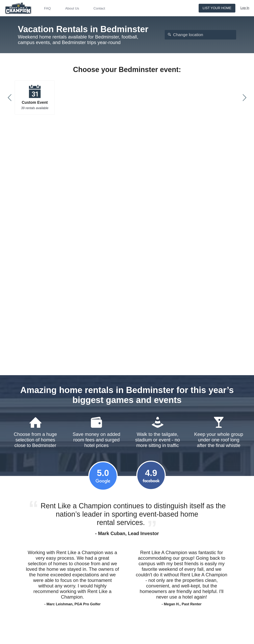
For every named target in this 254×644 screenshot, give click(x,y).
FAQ (47, 8)
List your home (217, 8)
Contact (99, 8)
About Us (72, 8)
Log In (245, 8)
